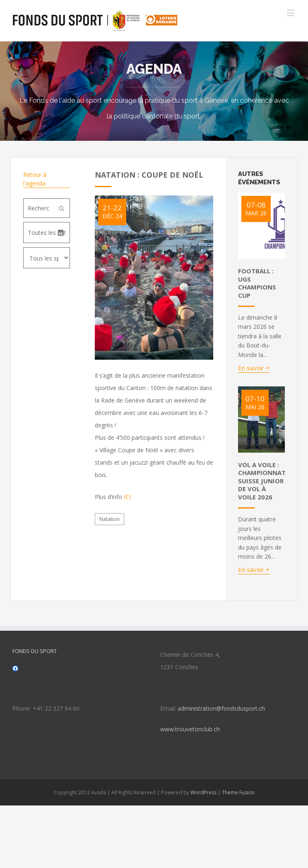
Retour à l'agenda (35, 179)
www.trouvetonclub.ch (190, 729)
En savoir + (254, 368)
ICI (127, 497)
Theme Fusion (238, 792)
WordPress (203, 792)
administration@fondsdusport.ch (221, 708)
